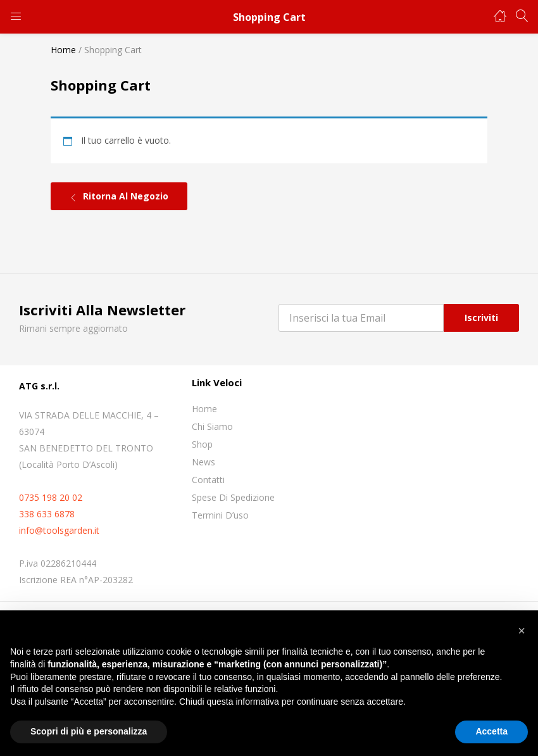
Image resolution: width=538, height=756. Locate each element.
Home (63, 50)
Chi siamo (212, 426)
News (203, 462)
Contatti (208, 480)
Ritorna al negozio (124, 196)
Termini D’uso (220, 515)
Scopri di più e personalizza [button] (89, 731)
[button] (522, 631)
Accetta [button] (491, 731)
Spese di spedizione (233, 497)
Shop (202, 444)
